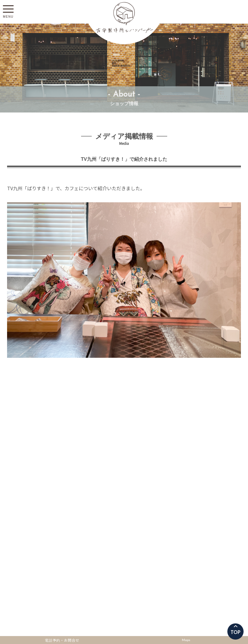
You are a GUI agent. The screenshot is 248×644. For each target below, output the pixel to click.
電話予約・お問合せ (62, 639)
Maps (186, 640)
